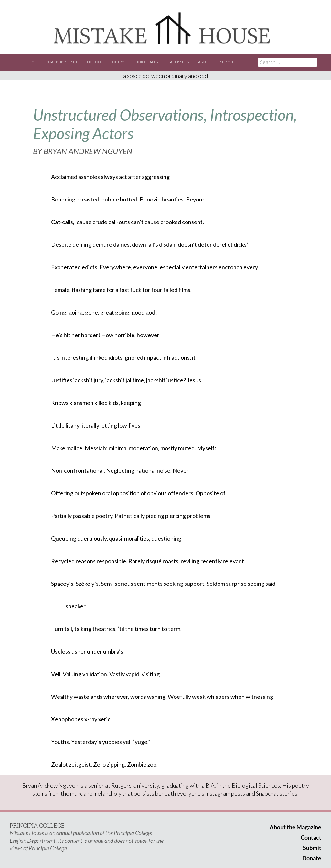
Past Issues (179, 62)
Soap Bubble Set (62, 62)
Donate (312, 858)
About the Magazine (295, 827)
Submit (227, 62)
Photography (146, 62)
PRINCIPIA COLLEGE (37, 825)
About (204, 62)
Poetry (117, 62)
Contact (311, 837)
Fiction (94, 62)
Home (32, 62)
